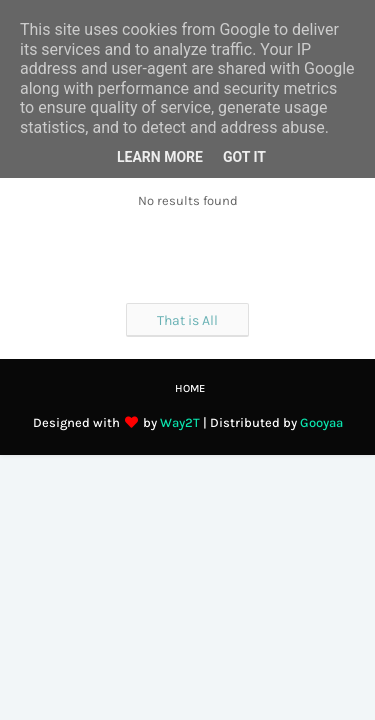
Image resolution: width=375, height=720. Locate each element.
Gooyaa (321, 422)
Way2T (180, 422)
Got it (244, 157)
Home (190, 388)
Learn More (160, 157)
